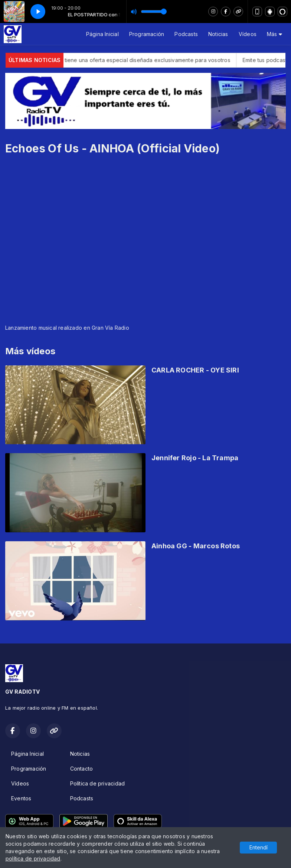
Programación (147, 34)
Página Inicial (102, 34)
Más (274, 34)
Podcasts (186, 34)
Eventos (21, 798)
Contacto (82, 769)
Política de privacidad (98, 783)
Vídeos (248, 34)
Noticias (218, 34)
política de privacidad (33, 859)
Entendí (259, 847)
